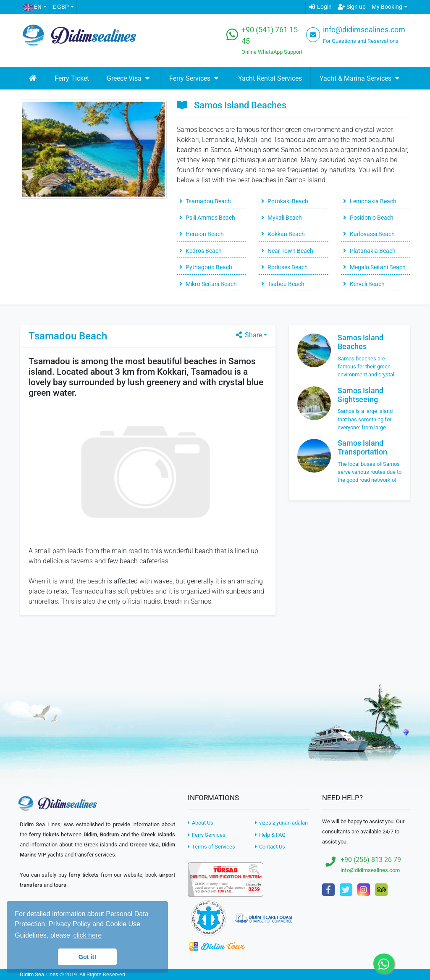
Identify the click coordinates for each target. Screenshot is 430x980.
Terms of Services (211, 847)
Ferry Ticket (72, 78)
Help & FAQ (270, 835)
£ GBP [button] (61, 7)
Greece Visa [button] (129, 78)
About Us (201, 823)
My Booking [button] (387, 7)
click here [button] (87, 935)
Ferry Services (207, 835)
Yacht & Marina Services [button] (361, 78)
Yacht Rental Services (270, 78)
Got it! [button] (87, 957)
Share (248, 335)
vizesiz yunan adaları (281, 823)
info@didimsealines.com (364, 30)
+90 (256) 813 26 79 (371, 860)
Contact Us (270, 847)
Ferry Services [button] (195, 78)
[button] (34, 7)
